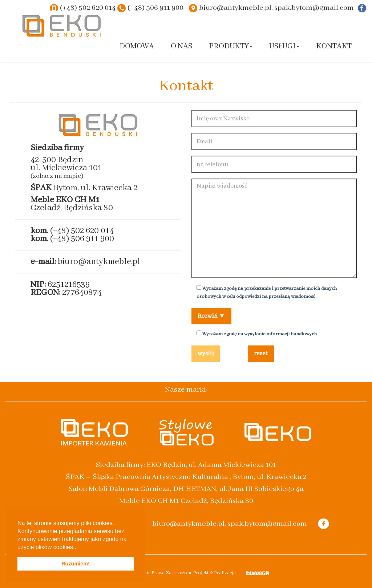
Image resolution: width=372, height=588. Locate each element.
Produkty (231, 46)
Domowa (137, 46)
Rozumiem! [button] (76, 564)
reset (261, 354)
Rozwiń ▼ (211, 316)
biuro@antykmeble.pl (99, 262)
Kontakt (334, 46)
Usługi (284, 46)
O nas (181, 46)
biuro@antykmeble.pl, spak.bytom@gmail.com (276, 8)
